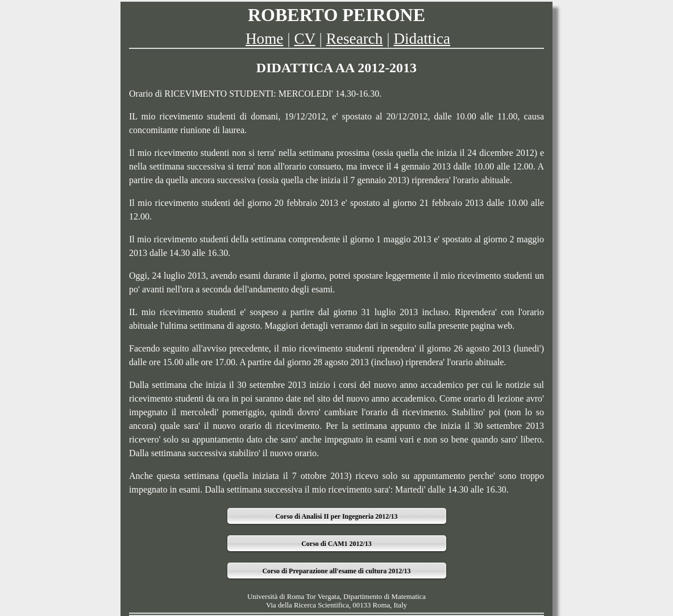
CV (304, 39)
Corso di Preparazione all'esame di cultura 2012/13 (336, 571)
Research (355, 39)
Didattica (422, 39)
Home (264, 39)
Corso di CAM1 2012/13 (336, 544)
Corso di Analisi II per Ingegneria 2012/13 (336, 516)
